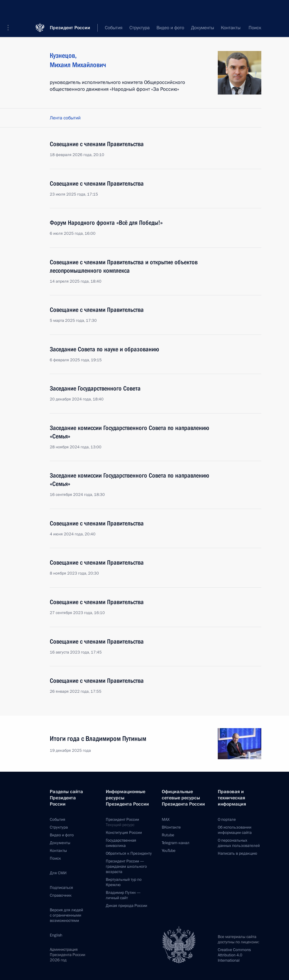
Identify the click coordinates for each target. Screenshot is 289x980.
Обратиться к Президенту (129, 853)
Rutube (168, 835)
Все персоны (248, 28)
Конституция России (124, 833)
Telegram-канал (176, 843)
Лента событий (65, 118)
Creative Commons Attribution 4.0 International (234, 955)
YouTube (169, 851)
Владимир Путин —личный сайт (123, 895)
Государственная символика (121, 843)
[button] (10, 9)
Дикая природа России (126, 906)
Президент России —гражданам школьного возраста (126, 867)
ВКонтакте (171, 827)
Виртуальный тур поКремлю (124, 882)
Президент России (70, 9)
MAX (166, 820)
